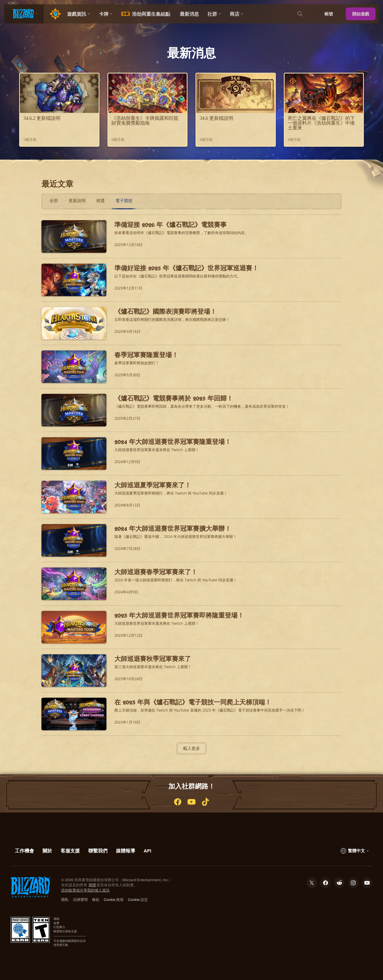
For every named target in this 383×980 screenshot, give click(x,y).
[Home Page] (53, 14)
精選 (101, 201)
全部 (54, 201)
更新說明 (77, 201)
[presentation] (24, 14)
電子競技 (124, 201)
